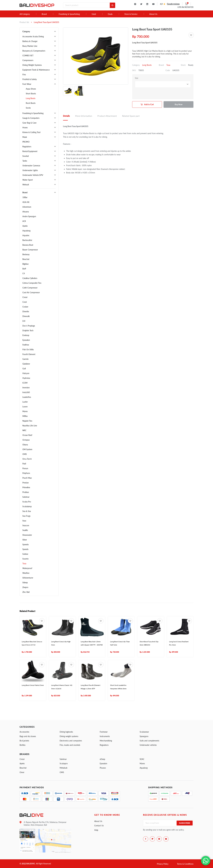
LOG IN (185, 7)
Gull (24, 369)
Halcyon (26, 373)
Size (137, 78)
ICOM (25, 383)
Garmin (25, 359)
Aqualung (26, 231)
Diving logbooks (66, 732)
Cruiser (25, 307)
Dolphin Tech (28, 330)
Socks (28, 108)
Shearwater (27, 535)
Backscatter (27, 240)
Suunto (25, 559)
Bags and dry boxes (28, 736)
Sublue (25, 554)
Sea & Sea (27, 511)
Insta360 (26, 392)
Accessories (24, 732)
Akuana (26, 212)
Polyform (26, 473)
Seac (24, 521)
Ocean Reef (27, 435)
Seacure (26, 525)
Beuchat (26, 259)
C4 (24, 273)
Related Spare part (131, 116)
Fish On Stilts (28, 349)
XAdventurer (28, 578)
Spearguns (144, 736)
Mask (25, 137)
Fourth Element (29, 354)
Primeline (26, 487)
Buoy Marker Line (30, 46)
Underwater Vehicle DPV (33, 175)
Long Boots (31, 98)
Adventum (27, 207)
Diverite (26, 311)
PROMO (26, 142)
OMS (25, 454)
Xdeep (25, 582)
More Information (84, 116)
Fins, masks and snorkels (70, 745)
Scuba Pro (27, 502)
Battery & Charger (30, 41)
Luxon (25, 407)
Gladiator (26, 364)
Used (94, 14)
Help (96, 830)
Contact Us (99, 826)
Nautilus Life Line (30, 426)
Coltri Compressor (30, 288)
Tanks (25, 161)
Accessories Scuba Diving (33, 36)
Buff (24, 269)
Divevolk (26, 316)
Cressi (25, 297)
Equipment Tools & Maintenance (36, 70)
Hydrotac (26, 378)
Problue (26, 492)
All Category (25, 14)
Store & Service (131, 14)
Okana (25, 445)
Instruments (105, 736)
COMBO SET (28, 55)
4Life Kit (26, 202)
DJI (24, 321)
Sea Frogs (26, 516)
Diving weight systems (69, 736)
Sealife (25, 530)
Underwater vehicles (148, 745)
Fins (24, 75)
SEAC (142, 759)
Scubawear (144, 732)
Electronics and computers (71, 741)
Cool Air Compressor (31, 292)
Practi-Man (27, 478)
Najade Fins (27, 421)
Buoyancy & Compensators (34, 51)
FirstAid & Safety (30, 79)
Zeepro (25, 587)
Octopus (26, 440)
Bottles (22, 745)
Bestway (26, 254)
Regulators (27, 147)
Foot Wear (27, 84)
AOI (24, 221)
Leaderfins (27, 397)
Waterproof (27, 568)
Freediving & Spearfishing (69, 14)
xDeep (102, 759)
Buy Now (179, 104)
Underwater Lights (30, 170)
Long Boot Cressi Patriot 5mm (33, 685)
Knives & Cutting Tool (31, 132)
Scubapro (64, 763)
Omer (22, 772)
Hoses (25, 128)
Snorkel (26, 156)
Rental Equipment (30, 151)
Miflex (25, 416)
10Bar (25, 197)
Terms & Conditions (185, 864)
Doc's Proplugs (29, 326)
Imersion (26, 388)
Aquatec (26, 235)
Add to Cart (149, 104)
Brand (44, 14)
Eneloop (26, 335)
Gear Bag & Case (29, 123)
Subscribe (185, 823)
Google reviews (173, 4)
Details (66, 116)
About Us (153, 14)
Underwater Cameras (31, 166)
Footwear (104, 732)
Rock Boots (31, 103)
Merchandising (106, 741)
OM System (27, 449)
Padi (24, 464)
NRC (24, 430)
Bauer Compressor (30, 250)
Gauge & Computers (31, 118)
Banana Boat (28, 245)
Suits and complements (149, 741)
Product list (24, 22)
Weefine (26, 573)
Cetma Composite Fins (32, 283)
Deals (110, 14)
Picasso (103, 768)
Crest (25, 302)
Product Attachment (107, 116)
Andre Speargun (29, 216)
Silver (25, 540)
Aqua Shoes (31, 89)
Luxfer (25, 402)
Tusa (24, 563)
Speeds (25, 549)
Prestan (26, 483)
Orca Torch (27, 459)
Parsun (25, 468)
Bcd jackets (24, 741)
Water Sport (28, 180)
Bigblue (25, 264)
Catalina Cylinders (30, 278)
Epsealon (26, 340)
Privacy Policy (163, 864)
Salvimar (26, 497)
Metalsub (64, 768)
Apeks (25, 226)
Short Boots (31, 94)
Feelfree (26, 345)
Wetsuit (26, 185)
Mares (25, 411)
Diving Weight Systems (32, 65)
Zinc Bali (26, 592)
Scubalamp (27, 506)
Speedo (26, 544)
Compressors (28, 60)
